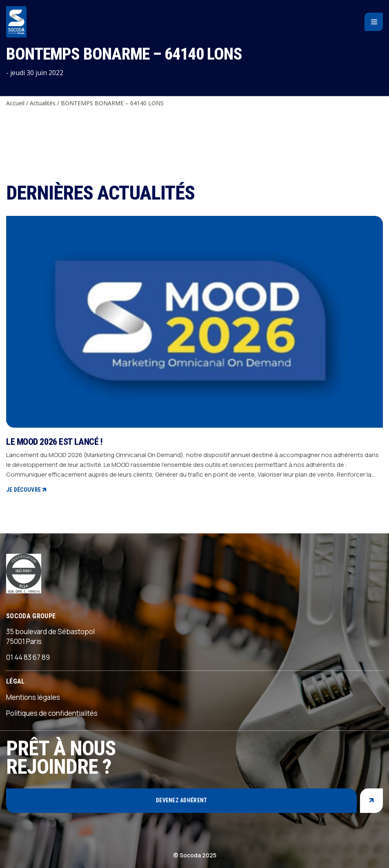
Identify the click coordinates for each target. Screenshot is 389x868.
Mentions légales (33, 697)
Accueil (15, 103)
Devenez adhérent (181, 800)
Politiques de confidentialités (52, 713)
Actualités (43, 103)
